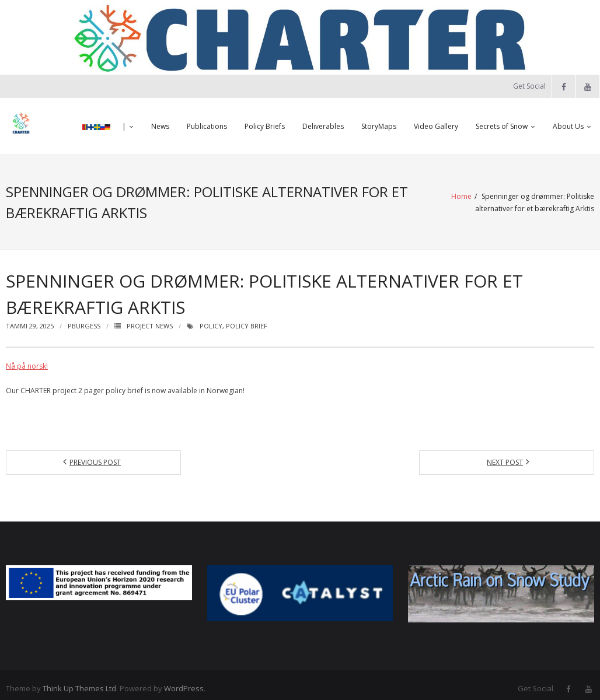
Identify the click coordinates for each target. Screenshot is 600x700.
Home (341, 199)
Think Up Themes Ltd (79, 681)
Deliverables (323, 126)
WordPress (184, 681)
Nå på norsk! (27, 359)
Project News (150, 319)
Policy (211, 319)
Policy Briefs (265, 126)
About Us (568, 126)
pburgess (84, 319)
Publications (207, 126)
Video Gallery (436, 126)
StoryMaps (379, 126)
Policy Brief (247, 319)
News (160, 126)
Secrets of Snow (502, 126)
